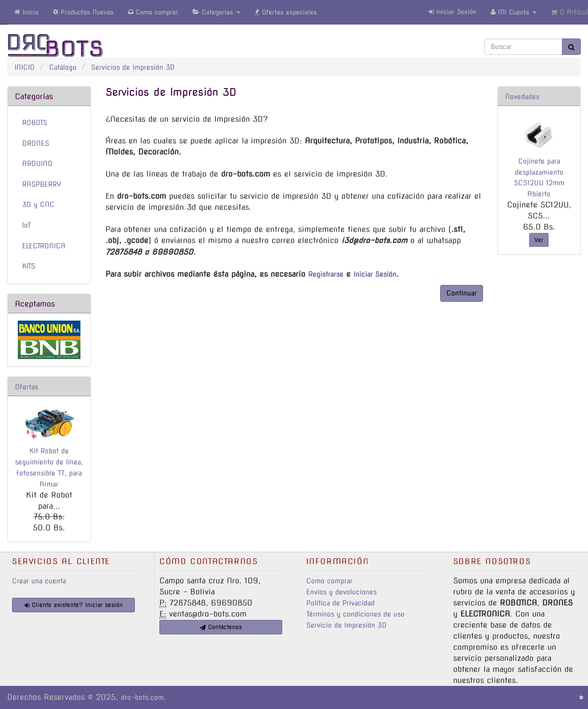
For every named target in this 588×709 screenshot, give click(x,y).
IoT (26, 225)
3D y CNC (38, 205)
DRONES (36, 143)
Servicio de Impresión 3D (346, 625)
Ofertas (26, 387)
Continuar (462, 293)
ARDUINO (37, 164)
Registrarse (326, 274)
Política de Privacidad (340, 603)
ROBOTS (35, 123)
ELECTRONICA (44, 246)
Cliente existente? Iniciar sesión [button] (74, 605)
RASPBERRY (42, 184)
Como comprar (329, 581)
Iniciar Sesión (452, 12)
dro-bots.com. (143, 697)
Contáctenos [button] (221, 627)
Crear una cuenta (39, 581)
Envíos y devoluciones (341, 592)
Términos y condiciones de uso (355, 614)
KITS (29, 266)
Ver (539, 240)
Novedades (522, 97)
